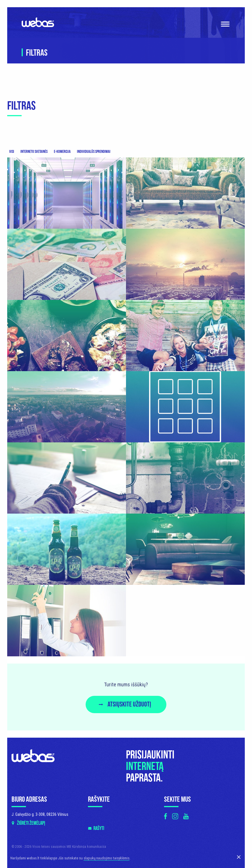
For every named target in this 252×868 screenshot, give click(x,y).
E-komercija (62, 152)
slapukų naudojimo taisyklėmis (107, 858)
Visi (12, 152)
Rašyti (99, 828)
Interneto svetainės (34, 152)
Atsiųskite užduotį (129, 704)
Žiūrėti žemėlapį (31, 823)
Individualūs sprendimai (94, 152)
